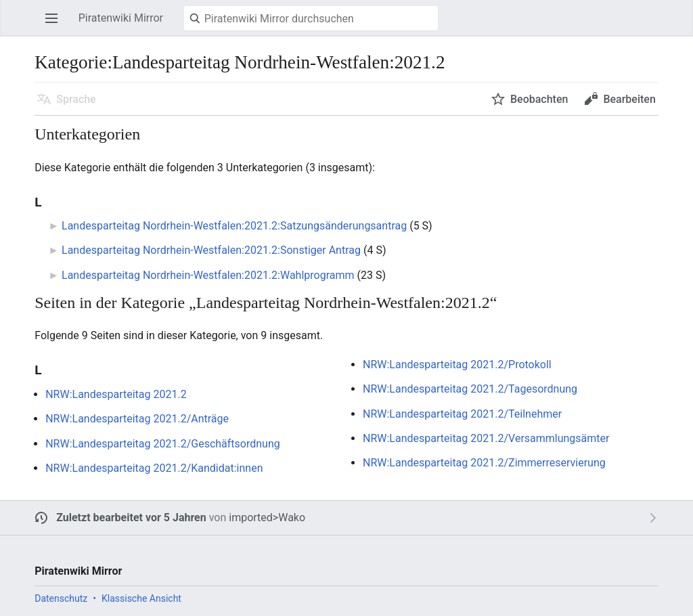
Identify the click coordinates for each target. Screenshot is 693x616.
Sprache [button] (76, 99)
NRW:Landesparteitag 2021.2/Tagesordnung (470, 389)
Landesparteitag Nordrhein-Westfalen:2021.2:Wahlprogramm (208, 275)
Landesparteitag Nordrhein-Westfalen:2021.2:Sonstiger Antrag (211, 250)
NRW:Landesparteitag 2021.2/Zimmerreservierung (484, 463)
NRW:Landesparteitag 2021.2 (116, 394)
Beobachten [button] (539, 99)
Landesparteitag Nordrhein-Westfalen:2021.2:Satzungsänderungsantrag (234, 226)
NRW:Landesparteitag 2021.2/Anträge (137, 419)
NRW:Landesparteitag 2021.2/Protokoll (457, 365)
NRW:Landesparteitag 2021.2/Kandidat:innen (154, 468)
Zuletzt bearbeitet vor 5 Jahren (131, 518)
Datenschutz (61, 598)
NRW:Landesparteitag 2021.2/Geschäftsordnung (163, 444)
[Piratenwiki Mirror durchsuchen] (311, 18)
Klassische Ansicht (141, 598)
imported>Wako (267, 518)
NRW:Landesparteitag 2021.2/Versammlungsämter (486, 438)
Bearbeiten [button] (629, 99)
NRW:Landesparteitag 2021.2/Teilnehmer (462, 414)
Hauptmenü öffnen (55, 25)
